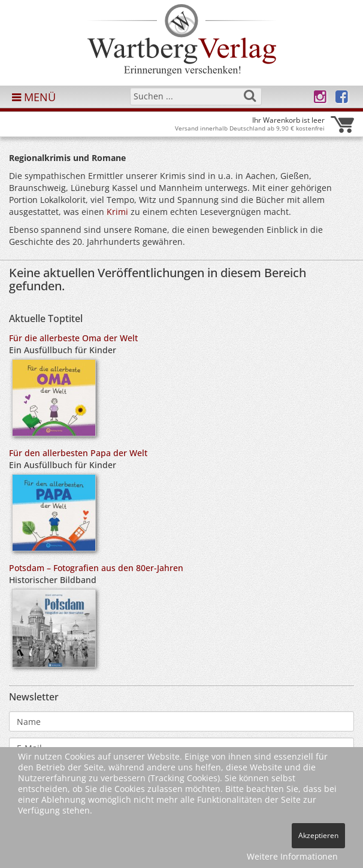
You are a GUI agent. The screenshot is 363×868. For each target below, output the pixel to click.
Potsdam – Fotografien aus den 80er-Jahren (96, 568)
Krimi (117, 212)
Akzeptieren (318, 835)
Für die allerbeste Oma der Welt (73, 338)
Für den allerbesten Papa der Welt (78, 453)
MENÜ (34, 97)
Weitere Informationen (292, 856)
